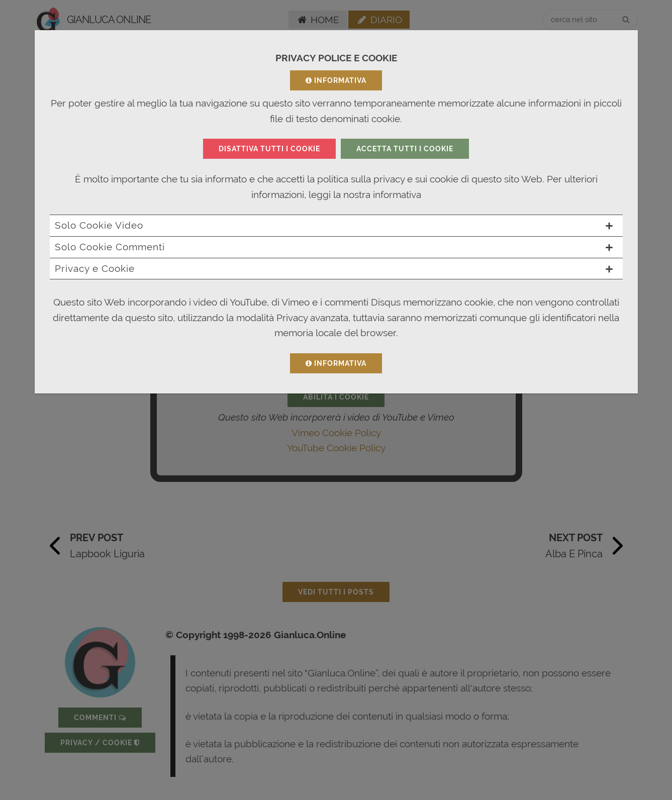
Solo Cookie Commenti (334, 247)
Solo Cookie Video (334, 225)
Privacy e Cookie (334, 268)
